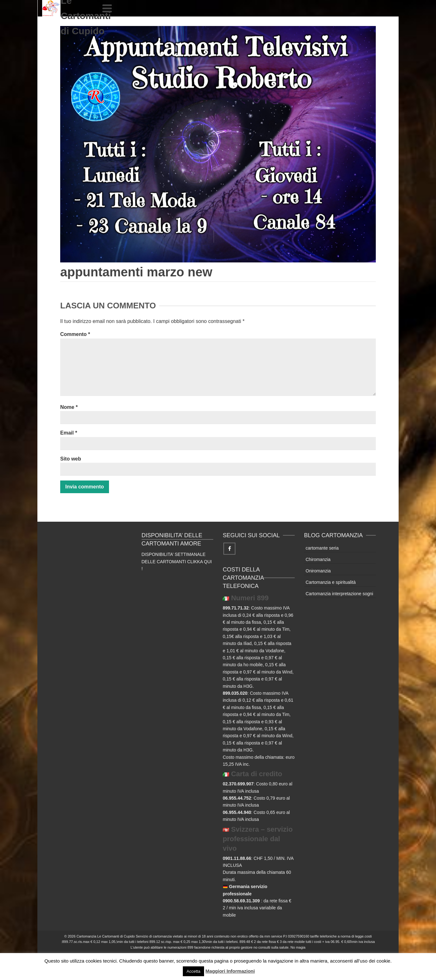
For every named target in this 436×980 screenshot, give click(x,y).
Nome (69, 407)
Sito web (71, 459)
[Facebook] (229, 549)
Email (69, 433)
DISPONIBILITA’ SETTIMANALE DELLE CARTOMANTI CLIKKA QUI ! (177, 561)
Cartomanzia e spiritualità (331, 582)
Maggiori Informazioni (230, 971)
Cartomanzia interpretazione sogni (340, 594)
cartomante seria (322, 548)
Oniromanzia (318, 571)
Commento (75, 334)
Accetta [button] (193, 971)
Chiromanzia (318, 559)
